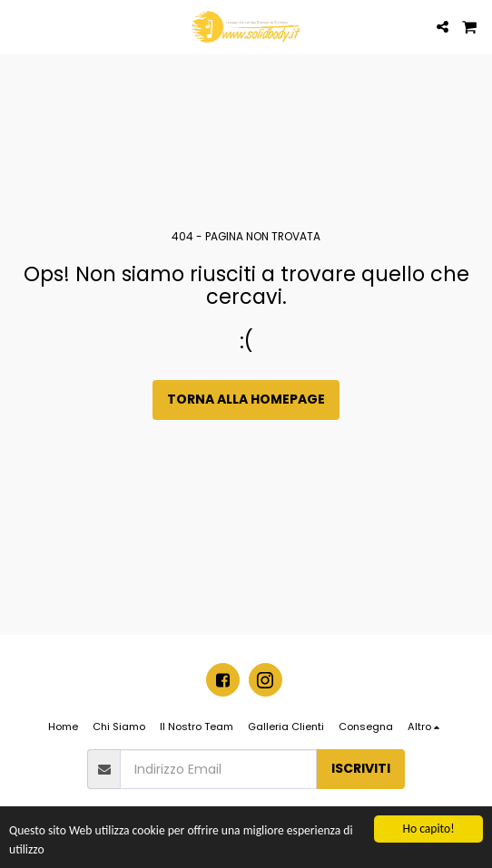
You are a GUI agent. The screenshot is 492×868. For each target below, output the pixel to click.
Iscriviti (361, 768)
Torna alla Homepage (246, 399)
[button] (20, 26)
